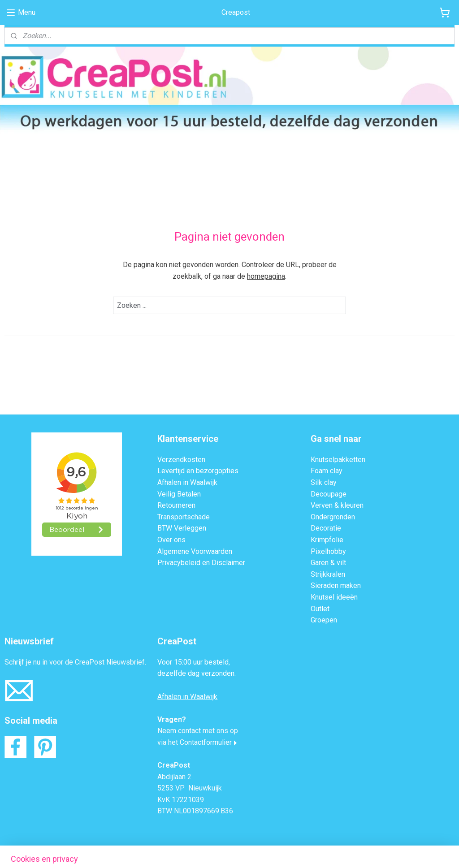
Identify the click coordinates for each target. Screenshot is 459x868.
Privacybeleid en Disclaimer (201, 563)
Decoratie (326, 528)
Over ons (171, 540)
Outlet (320, 609)
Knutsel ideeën (334, 597)
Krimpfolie (327, 540)
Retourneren (176, 505)
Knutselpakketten (338, 460)
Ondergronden (333, 517)
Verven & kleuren (337, 505)
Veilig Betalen (179, 494)
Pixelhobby (328, 551)
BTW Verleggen (182, 528)
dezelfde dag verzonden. (197, 673)
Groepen (324, 620)
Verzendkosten (181, 460)
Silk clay (324, 482)
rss (209, 852)
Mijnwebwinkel (317, 852)
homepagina (266, 276)
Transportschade (184, 517)
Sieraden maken (336, 585)
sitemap (192, 852)
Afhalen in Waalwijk (187, 482)
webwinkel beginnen (241, 852)
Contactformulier (206, 742)
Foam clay (327, 471)
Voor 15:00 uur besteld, (194, 662)
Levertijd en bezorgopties (198, 471)
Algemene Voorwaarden (195, 551)
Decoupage (329, 494)
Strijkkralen (328, 574)
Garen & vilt (328, 563)
